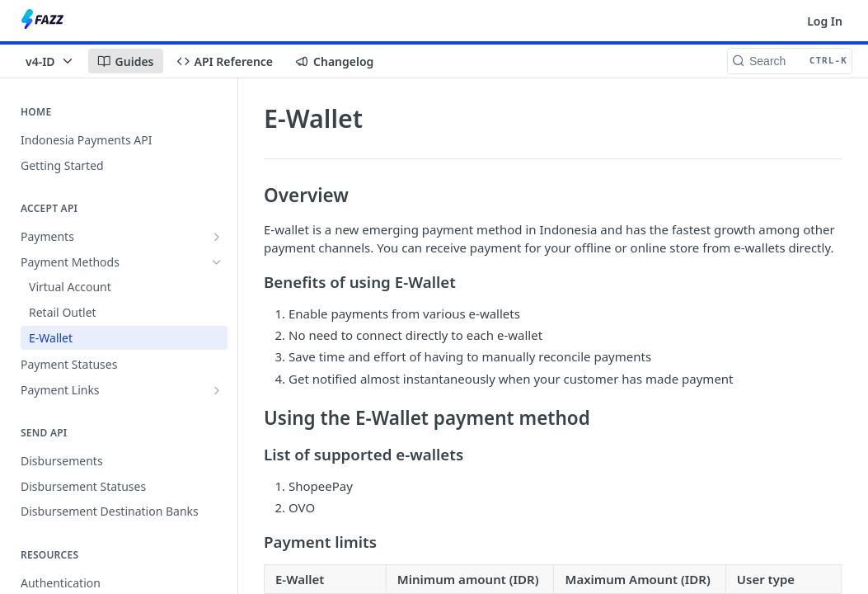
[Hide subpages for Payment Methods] (217, 262)
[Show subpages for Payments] (217, 237)
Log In (825, 21)
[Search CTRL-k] (790, 61)
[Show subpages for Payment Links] (217, 390)
